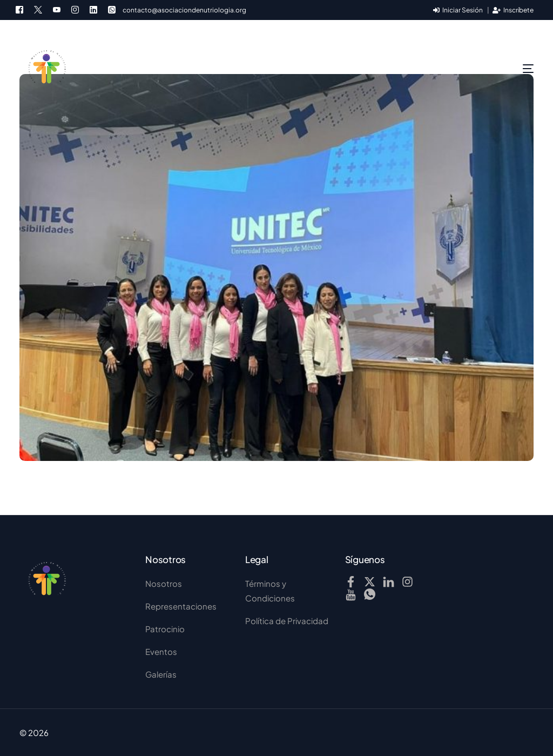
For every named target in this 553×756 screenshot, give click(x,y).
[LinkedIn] (93, 9)
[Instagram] (75, 9)
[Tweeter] (38, 9)
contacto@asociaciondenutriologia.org (184, 10)
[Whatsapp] (112, 9)
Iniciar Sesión (458, 10)
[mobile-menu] (507, 69)
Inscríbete (513, 10)
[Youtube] (57, 9)
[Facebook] (22, 9)
